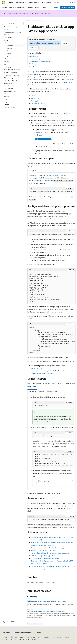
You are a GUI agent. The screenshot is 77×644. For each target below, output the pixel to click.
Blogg (33, 637)
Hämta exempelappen (35, 59)
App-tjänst (41, 21)
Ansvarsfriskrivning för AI (9, 637)
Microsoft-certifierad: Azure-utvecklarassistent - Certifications (46, 611)
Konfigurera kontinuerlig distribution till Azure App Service (50, 548)
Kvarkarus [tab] (41, 171)
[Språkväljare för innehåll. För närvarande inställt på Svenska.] (7, 633)
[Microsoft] (3, 3)
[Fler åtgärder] (74, 21)
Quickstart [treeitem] (10, 46)
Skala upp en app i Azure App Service (43, 556)
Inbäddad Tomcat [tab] (52, 171)
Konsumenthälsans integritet (61, 637)
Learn (29, 21)
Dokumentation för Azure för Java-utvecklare (46, 558)
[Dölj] (23, 19)
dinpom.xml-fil (50, 383)
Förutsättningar (33, 56)
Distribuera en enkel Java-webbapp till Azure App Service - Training (47, 602)
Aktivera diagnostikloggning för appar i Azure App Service (50, 553)
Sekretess (46, 637)
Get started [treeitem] (9, 37)
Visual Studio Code (37, 104)
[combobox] (13, 23)
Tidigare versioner (24, 637)
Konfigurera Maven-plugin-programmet (40, 61)
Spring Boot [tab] (32, 171)
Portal (56, 8)
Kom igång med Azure (67, 8)
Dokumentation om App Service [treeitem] (13, 27)
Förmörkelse (35, 101)
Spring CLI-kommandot (44, 180)
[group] (51, 192)
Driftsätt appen (33, 64)
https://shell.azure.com (42, 132)
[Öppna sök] (67, 3)
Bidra (40, 637)
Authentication (45, 219)
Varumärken (19, 640)
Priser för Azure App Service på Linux (43, 550)
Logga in (72, 2)
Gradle (33, 96)
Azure (34, 21)
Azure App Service (33, 72)
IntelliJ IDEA (35, 98)
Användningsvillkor (8, 640)
